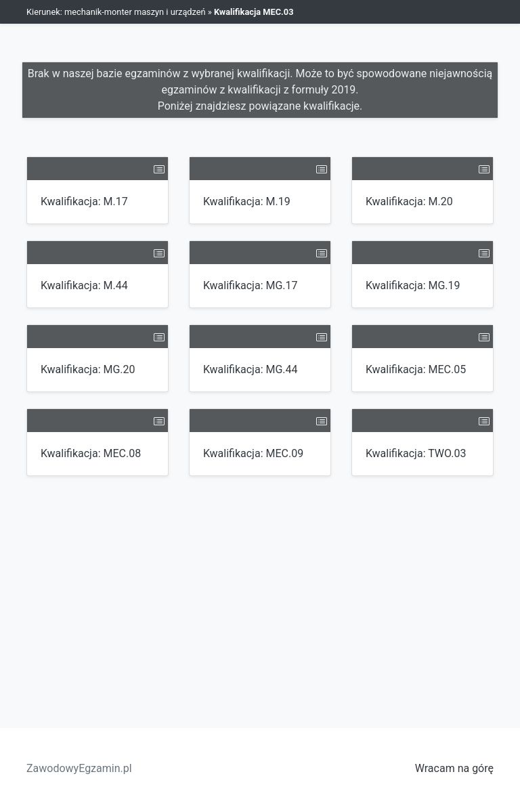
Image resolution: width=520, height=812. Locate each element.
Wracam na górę (454, 768)
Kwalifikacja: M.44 (84, 285)
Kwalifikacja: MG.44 (251, 369)
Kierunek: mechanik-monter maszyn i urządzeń (116, 12)
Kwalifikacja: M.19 (247, 201)
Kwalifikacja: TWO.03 (416, 453)
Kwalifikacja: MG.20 (88, 369)
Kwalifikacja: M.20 (409, 201)
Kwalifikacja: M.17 (84, 201)
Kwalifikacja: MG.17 (251, 285)
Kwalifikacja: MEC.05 (416, 369)
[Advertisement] (260, 594)
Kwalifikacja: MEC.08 (91, 453)
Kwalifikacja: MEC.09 (253, 453)
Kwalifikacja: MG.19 (413, 285)
